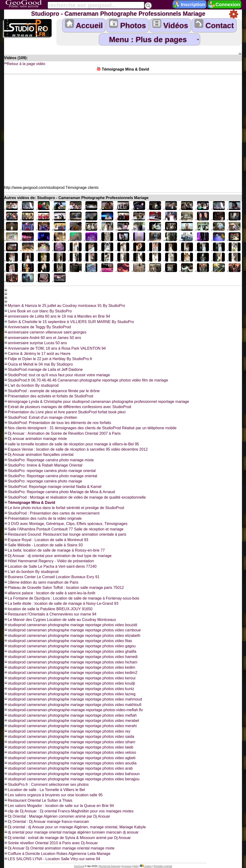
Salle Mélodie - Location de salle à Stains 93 (43, 545)
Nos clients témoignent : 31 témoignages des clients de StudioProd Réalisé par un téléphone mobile (90, 428)
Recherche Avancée (110, 866)
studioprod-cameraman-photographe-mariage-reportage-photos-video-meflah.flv (73, 710)
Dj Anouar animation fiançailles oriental (39, 455)
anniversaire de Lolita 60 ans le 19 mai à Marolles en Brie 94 (57, 316)
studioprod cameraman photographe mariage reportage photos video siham (70, 742)
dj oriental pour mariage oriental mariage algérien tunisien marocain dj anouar (71, 832)
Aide (136, 866)
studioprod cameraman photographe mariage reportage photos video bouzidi (71, 625)
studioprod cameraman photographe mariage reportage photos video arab (68, 768)
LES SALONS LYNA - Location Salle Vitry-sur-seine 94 (52, 859)
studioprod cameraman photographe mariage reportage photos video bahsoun (72, 774)
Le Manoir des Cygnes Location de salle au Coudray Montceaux (60, 620)
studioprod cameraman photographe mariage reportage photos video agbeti (70, 758)
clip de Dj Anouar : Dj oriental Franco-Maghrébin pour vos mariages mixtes (69, 811)
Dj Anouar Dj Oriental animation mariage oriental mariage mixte (59, 848)
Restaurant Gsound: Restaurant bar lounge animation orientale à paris (65, 534)
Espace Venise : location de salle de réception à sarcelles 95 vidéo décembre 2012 (76, 449)
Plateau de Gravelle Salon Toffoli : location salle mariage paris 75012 (64, 588)
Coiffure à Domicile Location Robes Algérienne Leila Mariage (57, 854)
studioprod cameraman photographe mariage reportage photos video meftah (70, 715)
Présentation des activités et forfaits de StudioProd (49, 396)
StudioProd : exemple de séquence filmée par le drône (52, 391)
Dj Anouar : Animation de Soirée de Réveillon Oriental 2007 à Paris (62, 433)
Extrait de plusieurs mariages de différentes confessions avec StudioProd (68, 407)
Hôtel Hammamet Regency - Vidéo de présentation (49, 561)
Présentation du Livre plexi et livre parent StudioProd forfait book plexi (65, 412)
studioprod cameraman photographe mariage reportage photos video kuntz (69, 689)
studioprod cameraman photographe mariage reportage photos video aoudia (70, 763)
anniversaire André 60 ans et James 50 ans (43, 338)
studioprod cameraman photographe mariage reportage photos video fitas (68, 641)
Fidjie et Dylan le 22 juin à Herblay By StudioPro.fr (48, 359)
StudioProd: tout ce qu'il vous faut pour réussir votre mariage (57, 375)
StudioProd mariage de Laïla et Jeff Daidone (43, 370)
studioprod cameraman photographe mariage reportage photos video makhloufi (73, 705)
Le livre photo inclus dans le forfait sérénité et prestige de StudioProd (64, 508)
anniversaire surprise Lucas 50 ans (35, 343)
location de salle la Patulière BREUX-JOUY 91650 (48, 609)
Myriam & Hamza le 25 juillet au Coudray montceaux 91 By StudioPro (65, 306)
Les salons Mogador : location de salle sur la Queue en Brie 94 (59, 806)
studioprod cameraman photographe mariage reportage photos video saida (69, 737)
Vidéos (170, 24)
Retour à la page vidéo (25, 64)
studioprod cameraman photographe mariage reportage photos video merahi (70, 726)
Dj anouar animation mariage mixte (35, 439)
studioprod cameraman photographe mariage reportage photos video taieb (69, 747)
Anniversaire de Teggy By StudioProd (37, 327)
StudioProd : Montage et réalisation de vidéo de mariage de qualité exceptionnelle (75, 497)
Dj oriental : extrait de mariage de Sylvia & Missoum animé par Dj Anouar (67, 838)
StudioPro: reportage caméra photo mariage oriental (50, 471)
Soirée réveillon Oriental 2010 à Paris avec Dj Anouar (51, 843)
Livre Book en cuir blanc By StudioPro (38, 311)
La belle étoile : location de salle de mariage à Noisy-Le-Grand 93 (61, 603)
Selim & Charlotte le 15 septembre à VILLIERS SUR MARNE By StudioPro (69, 322)
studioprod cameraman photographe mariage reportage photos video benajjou (72, 779)
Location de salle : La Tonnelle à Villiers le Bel (44, 790)
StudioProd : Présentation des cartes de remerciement (52, 513)
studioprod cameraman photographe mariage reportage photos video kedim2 (71, 673)
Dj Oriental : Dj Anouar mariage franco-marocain (47, 822)
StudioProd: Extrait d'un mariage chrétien (41, 417)
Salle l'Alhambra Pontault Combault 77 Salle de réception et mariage (64, 529)
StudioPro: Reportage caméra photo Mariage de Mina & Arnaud (59, 492)
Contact (214, 24)
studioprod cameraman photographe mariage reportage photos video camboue (72, 630)
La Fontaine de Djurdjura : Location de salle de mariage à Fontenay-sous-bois (72, 598)
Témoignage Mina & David (30, 503)
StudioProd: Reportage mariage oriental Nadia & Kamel (53, 487)
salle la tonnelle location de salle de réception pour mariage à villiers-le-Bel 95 (71, 444)
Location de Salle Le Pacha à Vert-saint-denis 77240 (50, 566)
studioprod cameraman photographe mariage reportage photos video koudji (70, 683)
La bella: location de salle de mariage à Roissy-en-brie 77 (54, 550)
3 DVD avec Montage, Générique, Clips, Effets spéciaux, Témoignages (66, 524)
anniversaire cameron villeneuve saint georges (45, 332)
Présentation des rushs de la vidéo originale (43, 518)
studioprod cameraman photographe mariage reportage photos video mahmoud (73, 699)
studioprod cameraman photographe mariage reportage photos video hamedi (71, 657)
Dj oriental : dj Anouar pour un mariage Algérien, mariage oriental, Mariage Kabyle (75, 827)
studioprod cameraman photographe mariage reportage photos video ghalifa (70, 651)
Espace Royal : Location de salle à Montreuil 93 (46, 540)
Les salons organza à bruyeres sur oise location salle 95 (53, 795)
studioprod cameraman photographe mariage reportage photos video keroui (70, 678)
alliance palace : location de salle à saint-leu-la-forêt (50, 593)
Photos (127, 24)
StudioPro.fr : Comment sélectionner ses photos (46, 785)
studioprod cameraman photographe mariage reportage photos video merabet (71, 721)
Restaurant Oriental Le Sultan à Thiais (38, 800)
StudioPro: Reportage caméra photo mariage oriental (51, 476)
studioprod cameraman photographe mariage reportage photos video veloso (70, 752)
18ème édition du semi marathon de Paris (41, 582)
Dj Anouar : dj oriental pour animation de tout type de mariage (58, 556)
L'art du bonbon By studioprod (31, 385)
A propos (127, 866)
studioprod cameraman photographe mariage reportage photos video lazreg (70, 694)
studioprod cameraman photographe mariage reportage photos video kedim (70, 667)
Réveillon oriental (163, 866)
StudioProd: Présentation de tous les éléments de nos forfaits (58, 423)
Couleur (146, 866)
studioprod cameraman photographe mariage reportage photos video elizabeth (72, 636)
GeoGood (79, 866)
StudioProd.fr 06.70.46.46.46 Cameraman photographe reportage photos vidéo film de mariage (86, 380)
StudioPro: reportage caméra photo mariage (43, 481)
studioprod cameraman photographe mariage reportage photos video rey (67, 731)
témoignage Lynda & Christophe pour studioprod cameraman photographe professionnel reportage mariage (97, 402)
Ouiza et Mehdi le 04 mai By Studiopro (38, 364)
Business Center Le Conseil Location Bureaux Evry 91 (52, 577)
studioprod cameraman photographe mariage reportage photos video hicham (71, 662)
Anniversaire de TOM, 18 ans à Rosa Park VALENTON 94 (55, 348)
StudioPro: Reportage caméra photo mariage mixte (49, 460)
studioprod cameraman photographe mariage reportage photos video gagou (70, 646)
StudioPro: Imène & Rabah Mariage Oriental (43, 465)
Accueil (84, 24)
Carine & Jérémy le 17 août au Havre (37, 354)
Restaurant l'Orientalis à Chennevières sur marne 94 (50, 614)
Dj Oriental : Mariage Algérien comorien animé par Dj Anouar (57, 816)
